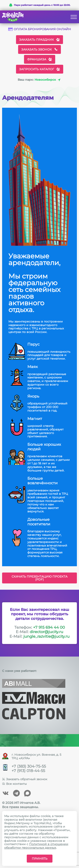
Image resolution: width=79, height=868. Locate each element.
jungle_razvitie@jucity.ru (46, 636)
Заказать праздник (39, 40)
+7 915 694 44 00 (49, 627)
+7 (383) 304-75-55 (29, 766)
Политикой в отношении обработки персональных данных (36, 846)
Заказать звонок (39, 49)
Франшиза (40, 59)
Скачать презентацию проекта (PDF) (39, 578)
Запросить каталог (40, 69)
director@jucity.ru (46, 632)
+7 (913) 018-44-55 (28, 771)
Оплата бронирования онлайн (40, 29)
